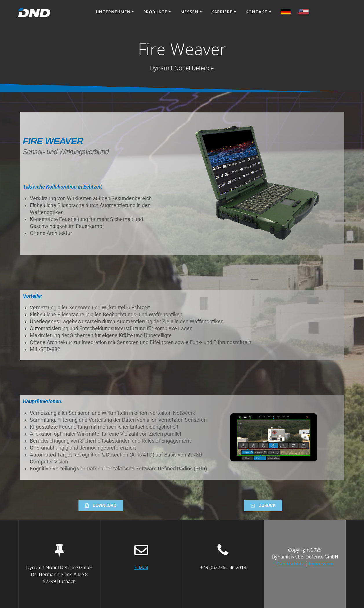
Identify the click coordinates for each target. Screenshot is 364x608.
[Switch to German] (304, 13)
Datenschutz (290, 564)
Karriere (222, 12)
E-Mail (141, 567)
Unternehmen (113, 12)
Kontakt (257, 12)
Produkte (155, 12)
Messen (189, 12)
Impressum (321, 564)
